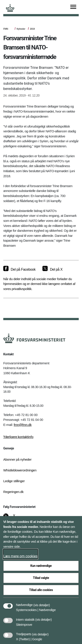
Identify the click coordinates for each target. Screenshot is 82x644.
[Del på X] (52, 270)
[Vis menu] (73, 7)
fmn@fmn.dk (23, 425)
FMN (6, 29)
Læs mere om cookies (20, 556)
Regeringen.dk (13, 492)
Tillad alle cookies (41, 590)
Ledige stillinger (14, 481)
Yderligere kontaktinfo (18, 437)
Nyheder (21, 29)
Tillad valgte (41, 578)
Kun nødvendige (41, 566)
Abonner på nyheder (17, 459)
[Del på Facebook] (19, 270)
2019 (32, 29)
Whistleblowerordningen (20, 470)
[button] (42, 603)
